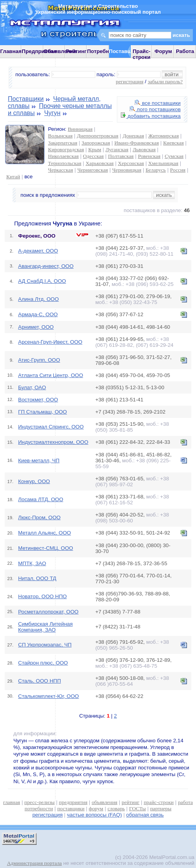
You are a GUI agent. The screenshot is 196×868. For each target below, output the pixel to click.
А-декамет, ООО (38, 251)
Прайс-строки (141, 54)
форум (96, 808)
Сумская (174, 156)
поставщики (71, 808)
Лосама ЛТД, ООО (41, 499)
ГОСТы (137, 808)
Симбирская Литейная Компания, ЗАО (45, 627)
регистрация (129, 81)
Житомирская (164, 136)
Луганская (117, 149)
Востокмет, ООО (38, 400)
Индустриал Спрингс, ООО (51, 427)
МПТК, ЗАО (32, 563)
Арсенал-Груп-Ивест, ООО (50, 342)
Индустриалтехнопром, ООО (53, 442)
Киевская (173, 143)
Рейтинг (76, 51)
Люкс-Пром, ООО (39, 517)
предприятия (73, 802)
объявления (104, 802)
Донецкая (133, 136)
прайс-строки (159, 802)
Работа (185, 51)
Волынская (60, 136)
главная (12, 802)
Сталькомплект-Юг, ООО (48, 696)
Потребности (104, 51)
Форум (164, 51)
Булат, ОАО (32, 387)
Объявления (60, 51)
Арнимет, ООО (36, 327)
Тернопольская (65, 163)
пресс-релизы (40, 802)
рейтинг (130, 802)
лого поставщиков (155, 109)
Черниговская (92, 170)
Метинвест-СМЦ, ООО (46, 548)
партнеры (161, 808)
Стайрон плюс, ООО (43, 663)
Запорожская (96, 143)
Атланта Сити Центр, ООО (51, 375)
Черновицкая (127, 170)
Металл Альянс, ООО (44, 533)
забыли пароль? (165, 81)
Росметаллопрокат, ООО (48, 612)
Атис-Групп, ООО (39, 360)
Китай (13, 177)
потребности (39, 808)
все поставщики (158, 103)
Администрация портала (34, 863)
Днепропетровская (97, 136)
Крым (95, 149)
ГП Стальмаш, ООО (43, 412)
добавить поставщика (151, 116)
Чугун (52, 113)
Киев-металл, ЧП (39, 461)
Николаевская (63, 156)
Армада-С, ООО (38, 314)
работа (185, 802)
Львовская (144, 149)
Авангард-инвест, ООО (46, 266)
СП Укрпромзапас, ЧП (45, 645)
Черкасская (61, 170)
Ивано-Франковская (137, 143)
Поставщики (26, 99)
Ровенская (149, 156)
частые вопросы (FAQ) (94, 815)
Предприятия (39, 51)
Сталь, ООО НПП (40, 681)
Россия (178, 170)
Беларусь (156, 170)
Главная (11, 51)
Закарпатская (63, 143)
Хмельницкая (163, 163)
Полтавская (121, 156)
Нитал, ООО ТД (37, 578)
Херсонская (131, 163)
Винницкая (80, 129)
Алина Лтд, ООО (38, 299)
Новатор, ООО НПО (43, 596)
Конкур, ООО (34, 481)
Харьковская (99, 163)
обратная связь (145, 815)
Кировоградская (66, 149)
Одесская (93, 156)
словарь (116, 808)
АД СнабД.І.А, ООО (42, 281)
